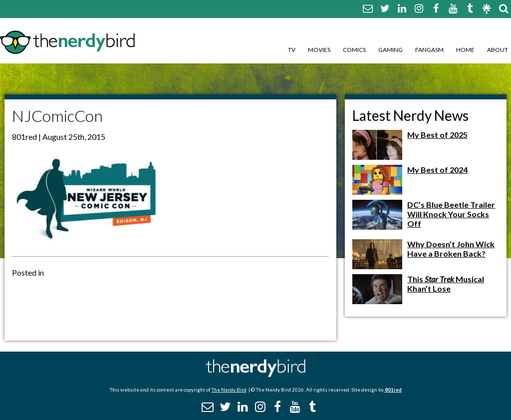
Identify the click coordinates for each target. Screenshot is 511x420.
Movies (319, 50)
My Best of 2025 (437, 135)
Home (465, 50)
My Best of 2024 (437, 170)
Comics (354, 50)
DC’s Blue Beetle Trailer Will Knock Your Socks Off (451, 214)
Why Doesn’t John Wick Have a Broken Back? (451, 249)
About (498, 50)
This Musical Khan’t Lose (446, 284)
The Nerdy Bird (229, 390)
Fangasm (429, 50)
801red (393, 390)
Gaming (390, 50)
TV (292, 50)
